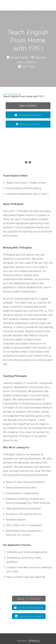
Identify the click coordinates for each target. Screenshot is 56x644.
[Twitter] (26, 162)
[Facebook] (30, 162)
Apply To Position (29, 599)
